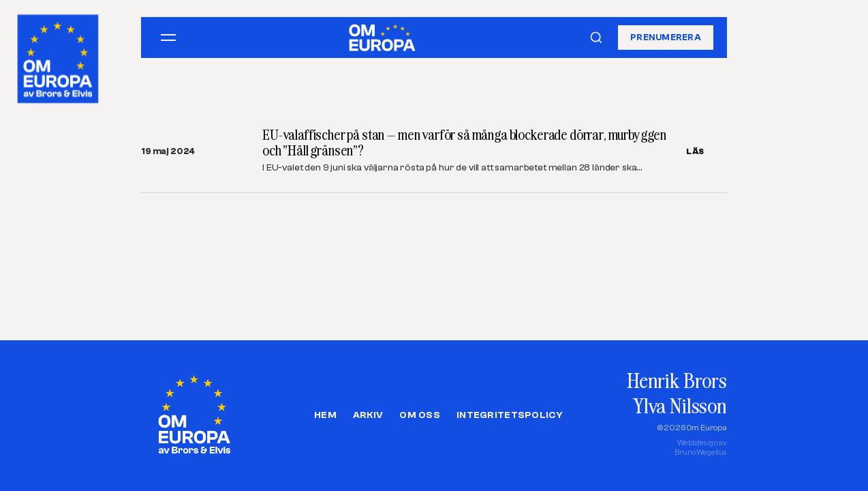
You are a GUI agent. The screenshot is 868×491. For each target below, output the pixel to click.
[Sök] (596, 38)
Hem (325, 415)
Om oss (420, 415)
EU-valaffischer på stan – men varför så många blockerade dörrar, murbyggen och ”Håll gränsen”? (464, 143)
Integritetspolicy (510, 415)
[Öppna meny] (168, 38)
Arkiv (368, 415)
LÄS (695, 151)
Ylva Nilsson (680, 405)
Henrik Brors (677, 380)
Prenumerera (666, 37)
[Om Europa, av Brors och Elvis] (59, 56)
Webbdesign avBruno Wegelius (701, 448)
